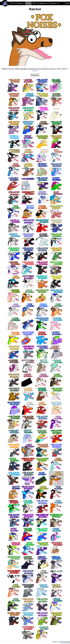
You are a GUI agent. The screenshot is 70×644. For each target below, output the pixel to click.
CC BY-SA (62, 643)
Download (35, 75)
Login (67, 3)
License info (67, 643)
